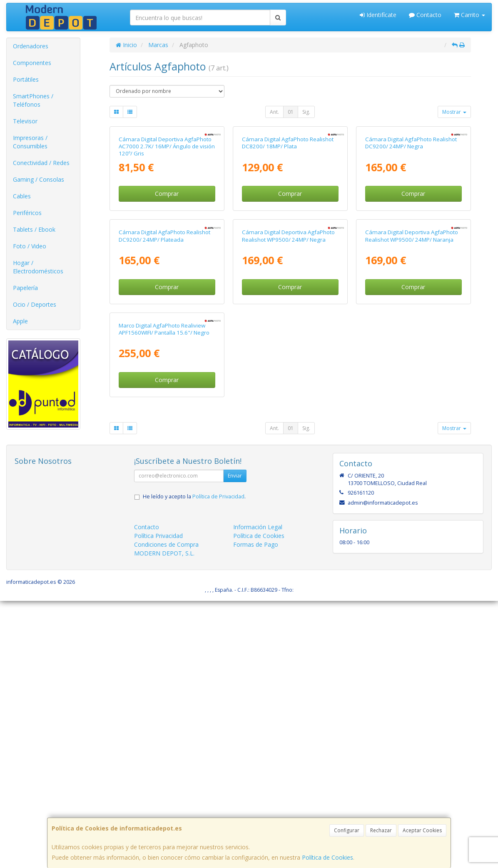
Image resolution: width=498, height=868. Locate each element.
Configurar (347, 830)
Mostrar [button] (454, 112)
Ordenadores (31, 46)
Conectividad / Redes (41, 163)
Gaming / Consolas (39, 179)
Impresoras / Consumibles (30, 142)
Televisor (25, 121)
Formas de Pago (256, 812)
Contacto (425, 15)
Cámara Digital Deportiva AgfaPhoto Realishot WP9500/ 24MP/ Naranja (412, 414)
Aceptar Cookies (422, 830)
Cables (22, 196)
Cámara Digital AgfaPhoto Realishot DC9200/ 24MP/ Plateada (164, 414)
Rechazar (381, 830)
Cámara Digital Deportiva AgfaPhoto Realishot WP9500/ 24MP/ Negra (288, 414)
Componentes (32, 63)
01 (291, 112)
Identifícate (378, 15)
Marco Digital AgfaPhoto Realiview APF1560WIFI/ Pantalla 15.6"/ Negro (164, 596)
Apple (20, 321)
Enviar (235, 743)
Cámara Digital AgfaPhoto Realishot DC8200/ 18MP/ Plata (288, 232)
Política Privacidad (158, 803)
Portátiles (26, 79)
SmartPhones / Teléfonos (33, 100)
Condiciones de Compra (166, 812)
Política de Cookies (327, 857)
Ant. (274, 112)
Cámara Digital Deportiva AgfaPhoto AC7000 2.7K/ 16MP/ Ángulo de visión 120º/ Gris (167, 236)
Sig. (306, 112)
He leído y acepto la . (194, 764)
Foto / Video (30, 246)
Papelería (25, 288)
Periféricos (27, 213)
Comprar (167, 283)
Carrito (469, 15)
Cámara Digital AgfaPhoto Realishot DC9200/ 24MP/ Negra (411, 232)
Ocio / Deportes (35, 304)
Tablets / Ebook (34, 229)
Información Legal (258, 794)
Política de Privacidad (218, 764)
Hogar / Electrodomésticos (38, 267)
